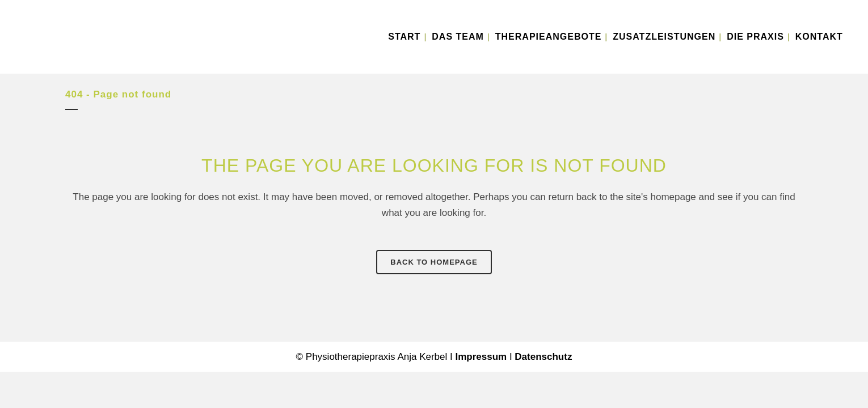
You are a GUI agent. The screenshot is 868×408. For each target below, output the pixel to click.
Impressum (481, 357)
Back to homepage (434, 262)
